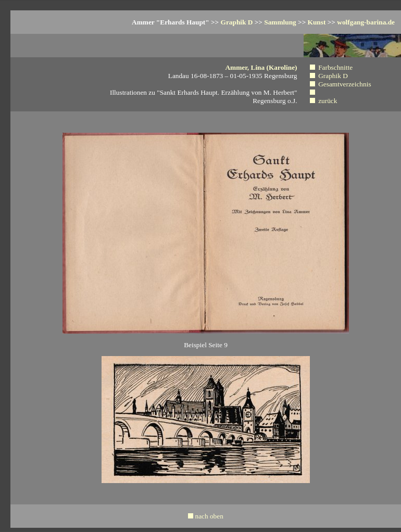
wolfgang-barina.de (366, 22)
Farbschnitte (335, 67)
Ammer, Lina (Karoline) (261, 67)
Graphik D (237, 22)
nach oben (209, 516)
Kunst (317, 22)
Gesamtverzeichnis (344, 84)
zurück (328, 101)
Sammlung (280, 22)
